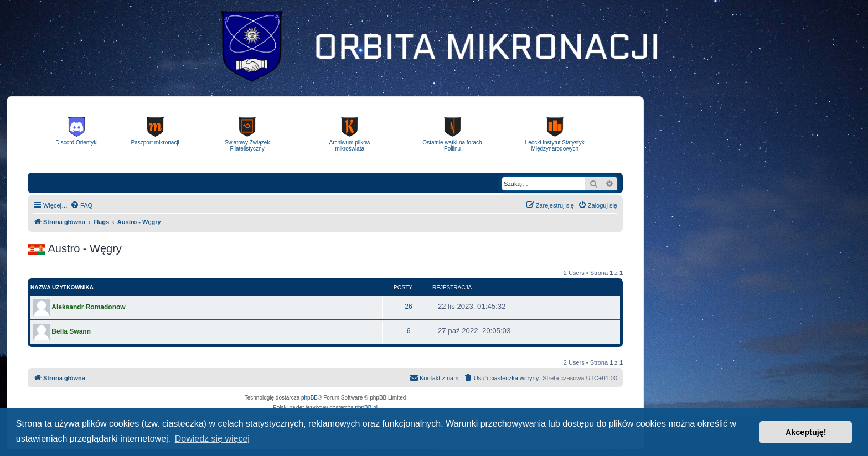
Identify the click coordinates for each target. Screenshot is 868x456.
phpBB (309, 398)
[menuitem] (81, 205)
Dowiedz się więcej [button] (212, 439)
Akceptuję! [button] (806, 432)
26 (408, 307)
